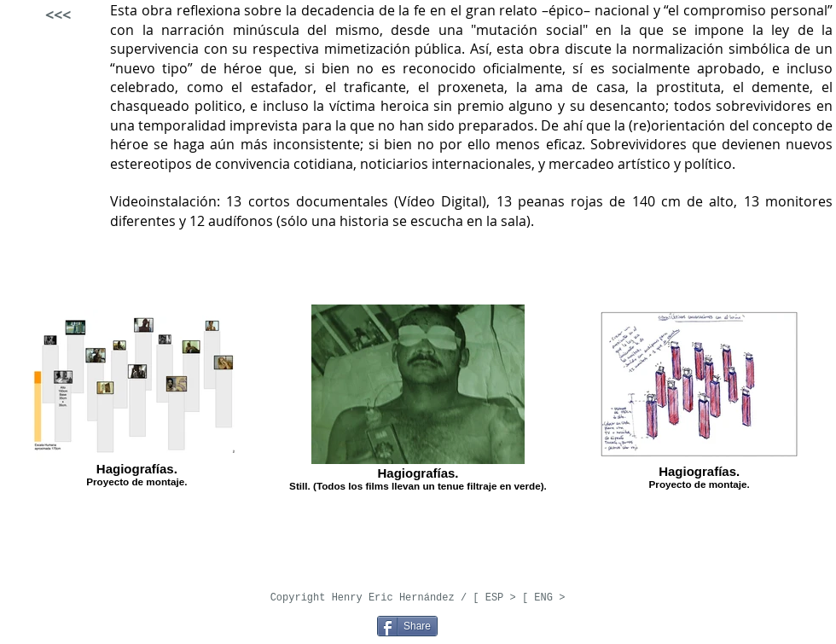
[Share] (407, 626)
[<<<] (58, 15)
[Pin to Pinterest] (352, 624)
